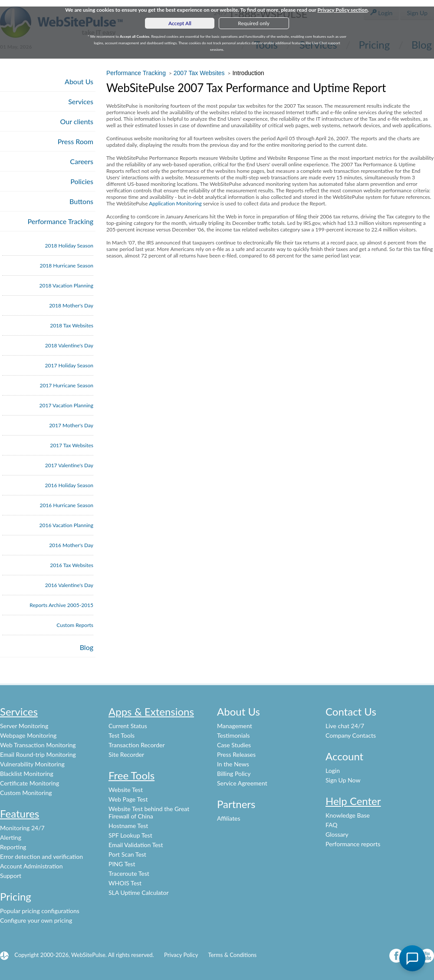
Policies (82, 181)
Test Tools (122, 735)
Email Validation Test (136, 845)
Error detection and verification (41, 856)
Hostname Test (128, 826)
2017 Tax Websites (72, 445)
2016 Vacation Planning (66, 525)
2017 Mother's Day (71, 425)
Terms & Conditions (232, 955)
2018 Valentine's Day (69, 345)
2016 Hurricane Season (66, 505)
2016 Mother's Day (71, 545)
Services (81, 101)
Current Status (128, 726)
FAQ (332, 825)
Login (333, 770)
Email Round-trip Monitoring (38, 754)
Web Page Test (128, 799)
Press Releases (236, 754)
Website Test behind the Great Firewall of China (149, 812)
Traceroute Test (129, 873)
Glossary (337, 834)
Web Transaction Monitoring (38, 745)
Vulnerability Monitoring (32, 764)
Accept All (180, 23)
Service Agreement (242, 783)
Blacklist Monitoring (27, 774)
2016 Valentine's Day (69, 585)
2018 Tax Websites (72, 325)
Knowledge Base (348, 815)
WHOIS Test (125, 883)
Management (235, 726)
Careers (82, 161)
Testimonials (233, 735)
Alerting (11, 837)
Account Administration (31, 866)
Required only (254, 23)
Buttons (81, 201)
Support (11, 876)
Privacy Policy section (342, 10)
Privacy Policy (181, 955)
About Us (79, 81)
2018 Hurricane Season (66, 266)
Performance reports (353, 844)
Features (20, 813)
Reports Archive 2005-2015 (61, 605)
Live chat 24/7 (345, 726)
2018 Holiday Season (69, 246)
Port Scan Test (127, 854)
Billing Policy (234, 774)
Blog (87, 647)
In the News (233, 764)
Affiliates (229, 818)
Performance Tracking (61, 221)
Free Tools (132, 775)
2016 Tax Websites (72, 565)
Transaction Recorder (137, 745)
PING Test (122, 864)
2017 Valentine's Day (69, 465)
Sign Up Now (343, 780)
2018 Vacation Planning (66, 285)
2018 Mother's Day (71, 305)
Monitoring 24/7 (22, 828)
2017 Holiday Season (69, 365)
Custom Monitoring (26, 793)
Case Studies (234, 745)
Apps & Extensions (151, 711)
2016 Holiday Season (69, 485)
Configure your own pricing (36, 920)
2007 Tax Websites (199, 73)
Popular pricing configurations (40, 911)
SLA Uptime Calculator (139, 893)
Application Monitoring (175, 203)
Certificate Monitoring (30, 783)
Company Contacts (351, 735)
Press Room (76, 141)
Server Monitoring (24, 726)
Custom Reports (75, 625)
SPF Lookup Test (130, 835)
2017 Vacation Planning (66, 405)
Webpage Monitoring (28, 735)
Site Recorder (126, 754)
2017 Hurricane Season (66, 385)
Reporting (13, 847)
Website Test (126, 790)
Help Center (353, 801)
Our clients (77, 121)
